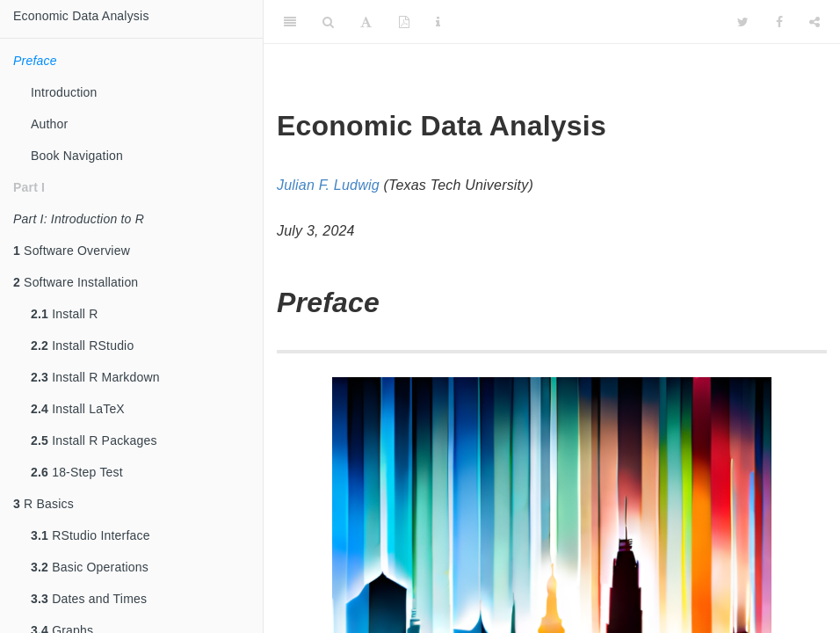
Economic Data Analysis (81, 16)
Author (49, 124)
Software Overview (72, 251)
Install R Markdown (95, 377)
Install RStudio (82, 346)
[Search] (328, 22)
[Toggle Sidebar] (290, 22)
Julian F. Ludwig (328, 185)
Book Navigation (77, 156)
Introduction (64, 92)
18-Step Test (77, 472)
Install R (65, 314)
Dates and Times (89, 599)
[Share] (815, 22)
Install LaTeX (78, 409)
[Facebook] (779, 22)
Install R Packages (94, 440)
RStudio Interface (91, 535)
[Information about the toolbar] (438, 22)
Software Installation (76, 282)
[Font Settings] (366, 22)
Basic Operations (90, 567)
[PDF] (404, 22)
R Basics (43, 504)
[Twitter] (743, 22)
